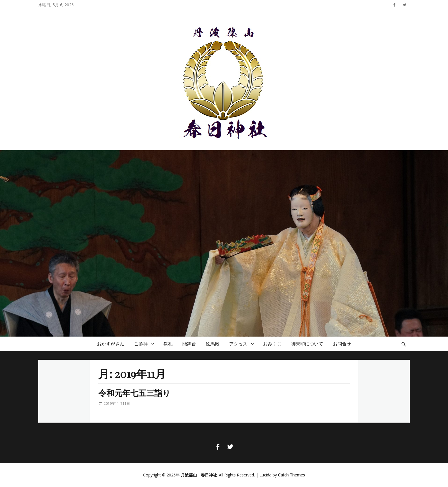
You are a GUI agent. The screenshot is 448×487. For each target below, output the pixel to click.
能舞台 (189, 344)
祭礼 (168, 344)
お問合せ (342, 344)
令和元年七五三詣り (134, 393)
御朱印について (307, 344)
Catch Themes (291, 475)
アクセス (238, 344)
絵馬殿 (213, 344)
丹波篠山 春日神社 (199, 475)
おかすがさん (111, 344)
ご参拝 (141, 344)
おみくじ (272, 344)
